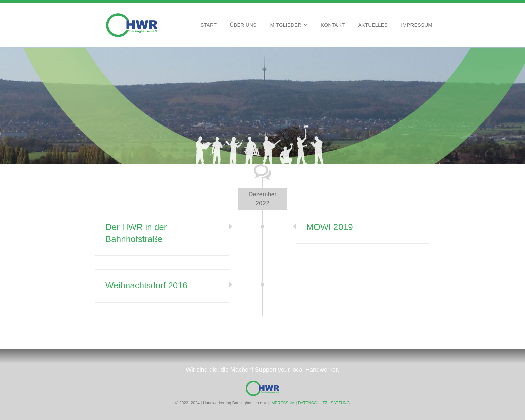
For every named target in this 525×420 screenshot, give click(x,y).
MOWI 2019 (330, 227)
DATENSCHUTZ (313, 403)
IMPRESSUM (282, 403)
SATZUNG (340, 403)
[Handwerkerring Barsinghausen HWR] (132, 16)
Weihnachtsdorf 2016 (146, 285)
